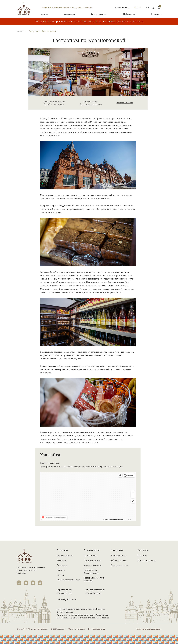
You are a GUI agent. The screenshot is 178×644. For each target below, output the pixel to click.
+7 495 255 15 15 (64, 593)
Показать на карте (125, 103)
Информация (129, 14)
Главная (20, 31)
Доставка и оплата (146, 560)
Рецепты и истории (119, 565)
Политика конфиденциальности (149, 629)
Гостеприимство (99, 14)
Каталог (45, 14)
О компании (70, 14)
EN (140, 7)
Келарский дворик (92, 565)
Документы (62, 565)
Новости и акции (118, 556)
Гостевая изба (90, 556)
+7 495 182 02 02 (93, 593)
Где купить (156, 14)
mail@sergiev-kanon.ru (67, 599)
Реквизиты (62, 560)
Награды (61, 570)
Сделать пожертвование (68, 580)
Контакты (142, 556)
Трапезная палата (92, 560)
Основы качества (65, 556)
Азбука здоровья (118, 560)
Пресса (60, 575)
